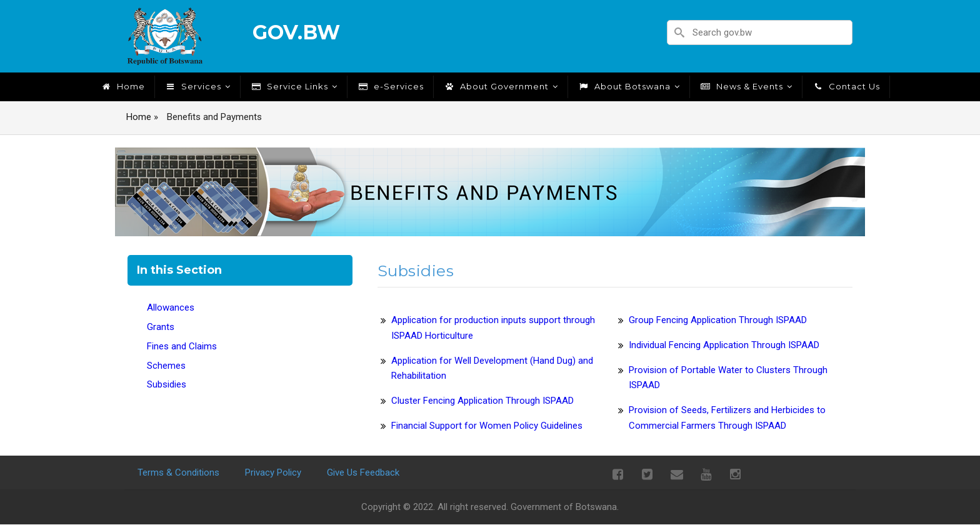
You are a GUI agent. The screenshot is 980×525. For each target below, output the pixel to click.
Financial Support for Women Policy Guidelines (487, 426)
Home (122, 86)
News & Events (746, 86)
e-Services (390, 86)
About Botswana (629, 86)
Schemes (166, 366)
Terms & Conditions (178, 472)
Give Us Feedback (363, 472)
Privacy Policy (273, 472)
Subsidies (167, 384)
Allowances (171, 307)
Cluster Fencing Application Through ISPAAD (482, 401)
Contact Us (846, 86)
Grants (161, 327)
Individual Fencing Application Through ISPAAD (724, 345)
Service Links (294, 86)
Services (197, 86)
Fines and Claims (182, 346)
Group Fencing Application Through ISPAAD (718, 320)
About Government (501, 86)
